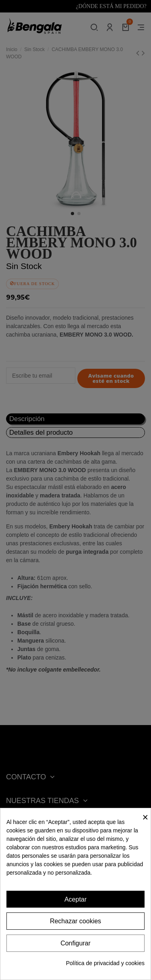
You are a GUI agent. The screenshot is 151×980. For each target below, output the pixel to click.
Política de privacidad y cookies (105, 963)
